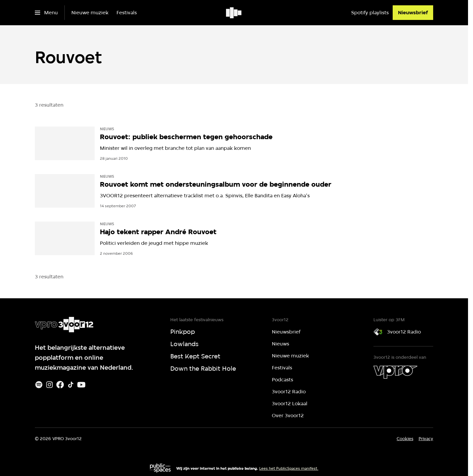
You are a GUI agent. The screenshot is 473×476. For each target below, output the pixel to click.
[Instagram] (49, 385)
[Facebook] (60, 385)
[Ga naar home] (234, 13)
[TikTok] (71, 385)
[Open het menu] (46, 13)
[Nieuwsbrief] (413, 13)
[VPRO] (395, 372)
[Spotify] (39, 385)
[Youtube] (81, 385)
